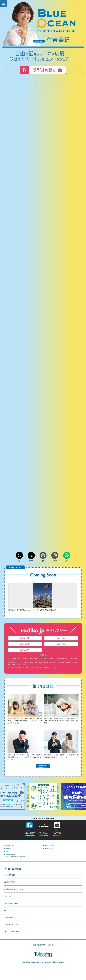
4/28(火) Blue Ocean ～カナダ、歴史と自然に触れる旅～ (43, 597)
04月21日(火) (61, 644)
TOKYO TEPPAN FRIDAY (12, 931)
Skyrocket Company (11, 903)
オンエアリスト (48, 848)
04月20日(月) (25, 650)
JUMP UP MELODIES (11, 924)
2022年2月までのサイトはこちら (43, 945)
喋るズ (6, 910)
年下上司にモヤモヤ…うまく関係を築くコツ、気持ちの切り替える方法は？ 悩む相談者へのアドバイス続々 (61, 755)
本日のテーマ (10, 845)
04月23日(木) (61, 638)
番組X (19, 560)
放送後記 (8, 848)
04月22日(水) (25, 644)
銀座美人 (8, 852)
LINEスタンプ (67, 560)
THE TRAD (8, 896)
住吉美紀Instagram (55, 560)
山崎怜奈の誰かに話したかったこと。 (15, 889)
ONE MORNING (10, 875)
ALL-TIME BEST (10, 882)
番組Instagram (43, 560)
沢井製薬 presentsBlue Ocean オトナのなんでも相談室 (15, 856)
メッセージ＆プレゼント (51, 845)
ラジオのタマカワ (10, 917)
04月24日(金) (25, 638)
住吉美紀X (31, 560)
